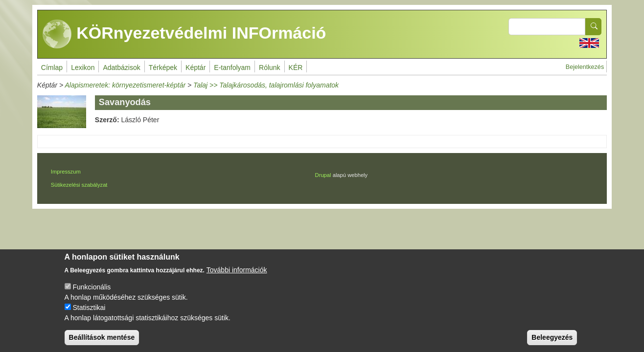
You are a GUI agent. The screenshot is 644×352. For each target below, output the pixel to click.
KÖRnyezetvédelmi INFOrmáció (184, 34)
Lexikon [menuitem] (83, 67)
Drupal (323, 175)
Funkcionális (92, 296)
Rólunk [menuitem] (270, 67)
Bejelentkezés (585, 67)
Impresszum (66, 172)
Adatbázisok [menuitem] (121, 67)
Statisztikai (89, 316)
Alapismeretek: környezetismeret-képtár (125, 85)
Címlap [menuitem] (52, 67)
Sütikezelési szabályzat (79, 185)
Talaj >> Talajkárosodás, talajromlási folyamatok (266, 85)
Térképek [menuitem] (163, 67)
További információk (237, 279)
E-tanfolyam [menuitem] (232, 67)
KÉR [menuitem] (296, 67)
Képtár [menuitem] (195, 67)
